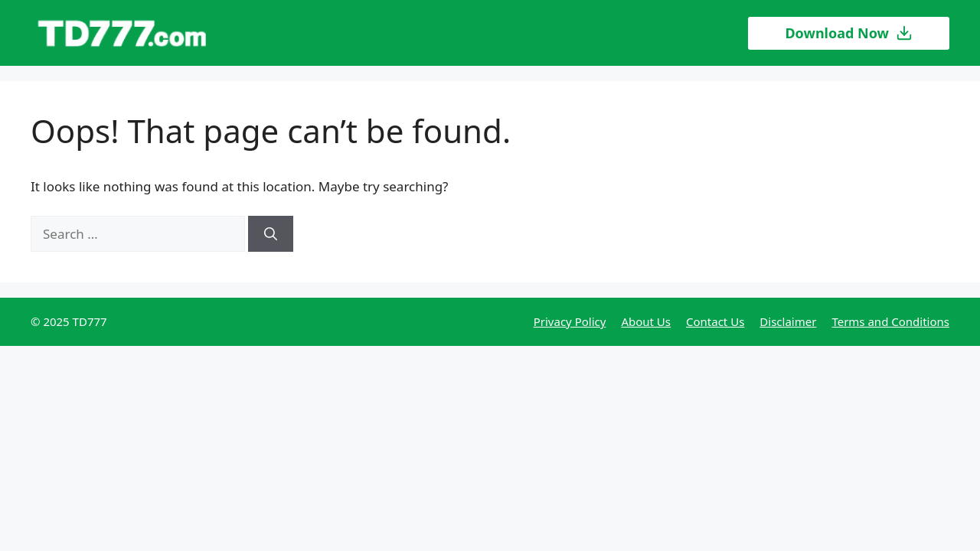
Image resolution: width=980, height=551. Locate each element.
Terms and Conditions (890, 321)
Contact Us (715, 321)
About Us (646, 321)
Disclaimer (788, 321)
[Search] (271, 234)
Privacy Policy (570, 321)
